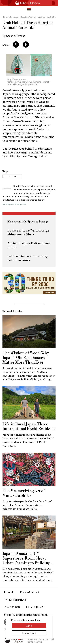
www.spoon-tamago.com (14, 204)
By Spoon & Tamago (14, 36)
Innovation (12, 607)
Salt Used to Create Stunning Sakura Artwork (28, 258)
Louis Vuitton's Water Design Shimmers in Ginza (28, 233)
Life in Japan (35, 607)
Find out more (29, 633)
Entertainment (15, 600)
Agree (29, 626)
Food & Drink (30, 592)
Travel (9, 592)
